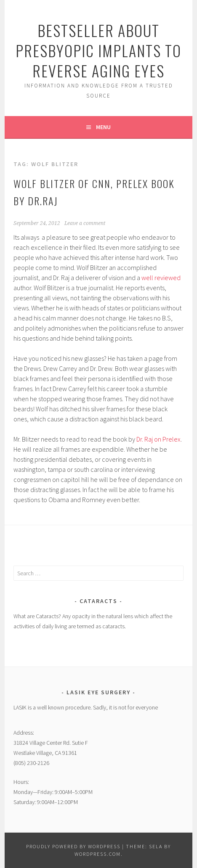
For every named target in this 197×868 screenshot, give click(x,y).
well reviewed (161, 278)
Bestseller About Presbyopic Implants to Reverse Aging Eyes (98, 50)
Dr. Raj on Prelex (158, 439)
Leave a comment (85, 223)
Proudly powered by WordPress (73, 846)
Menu (103, 127)
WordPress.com (98, 854)
